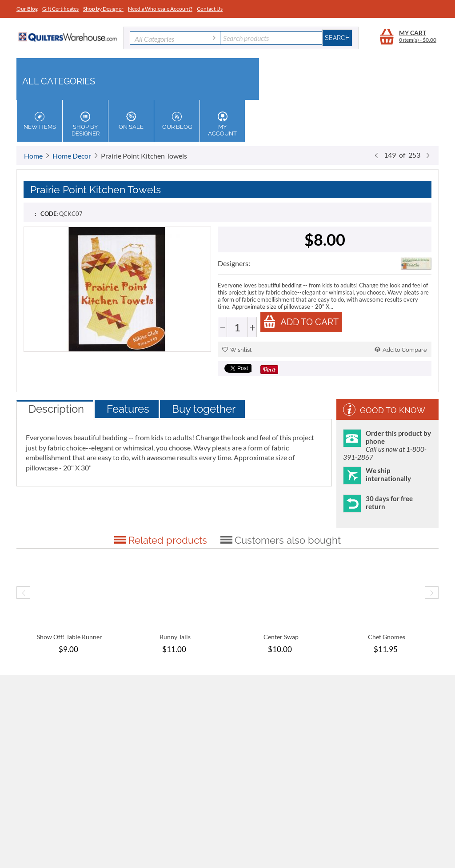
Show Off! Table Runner (70, 637)
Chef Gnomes (387, 637)
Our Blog (27, 9)
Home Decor (72, 156)
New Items (40, 121)
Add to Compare (401, 350)
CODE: (49, 214)
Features (128, 409)
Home (33, 156)
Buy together (204, 409)
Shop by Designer (103, 9)
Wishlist (237, 350)
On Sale (131, 121)
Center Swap (281, 637)
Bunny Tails (175, 637)
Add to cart (301, 322)
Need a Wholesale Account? (160, 9)
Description (56, 409)
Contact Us (210, 9)
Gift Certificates (60, 9)
